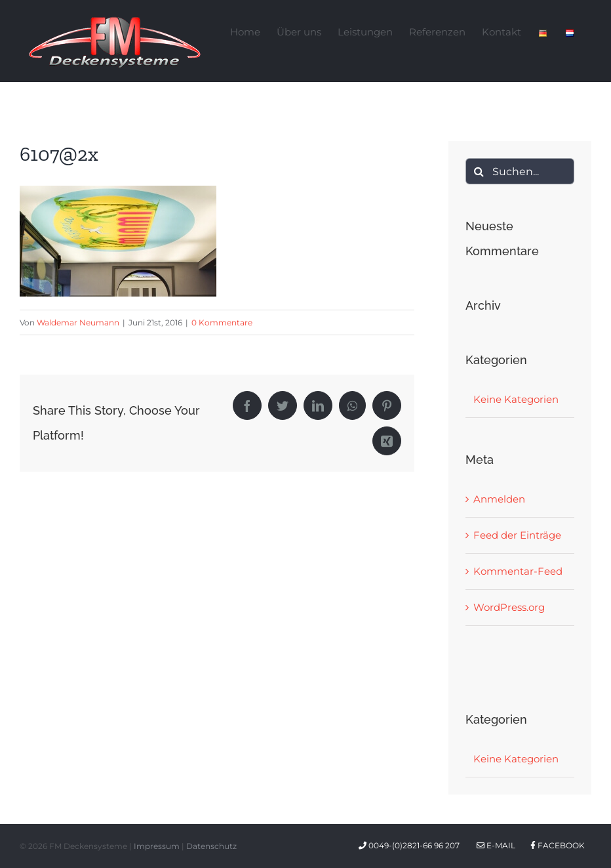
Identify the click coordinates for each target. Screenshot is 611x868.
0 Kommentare (222, 322)
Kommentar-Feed (518, 571)
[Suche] (479, 171)
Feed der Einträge (517, 535)
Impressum (157, 846)
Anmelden (499, 499)
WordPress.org (509, 607)
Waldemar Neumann (78, 322)
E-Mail (496, 845)
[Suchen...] (520, 171)
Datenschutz (211, 846)
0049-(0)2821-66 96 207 (411, 845)
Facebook (558, 845)
